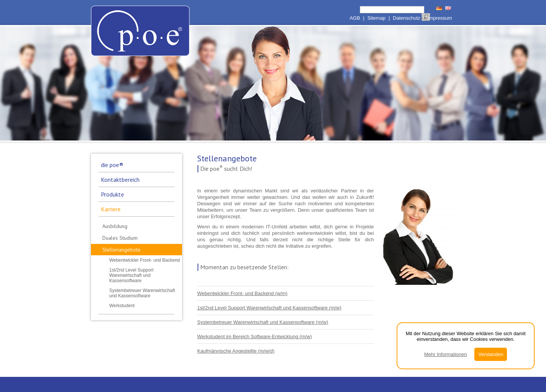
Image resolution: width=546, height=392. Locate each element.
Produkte (112, 194)
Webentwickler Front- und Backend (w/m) (242, 293)
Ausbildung (115, 226)
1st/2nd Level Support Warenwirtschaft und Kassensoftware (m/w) (269, 308)
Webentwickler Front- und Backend (145, 260)
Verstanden (491, 354)
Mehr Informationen (446, 354)
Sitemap (377, 18)
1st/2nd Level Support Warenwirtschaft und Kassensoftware (131, 275)
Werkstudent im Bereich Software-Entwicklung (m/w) (254, 337)
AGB (355, 18)
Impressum (440, 18)
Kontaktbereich (120, 180)
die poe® (112, 165)
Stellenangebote (122, 250)
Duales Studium (120, 238)
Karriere (111, 209)
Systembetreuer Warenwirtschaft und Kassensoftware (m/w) (263, 322)
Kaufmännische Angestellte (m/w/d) (236, 351)
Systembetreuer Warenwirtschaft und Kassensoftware (142, 293)
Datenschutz (406, 18)
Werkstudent (122, 306)
